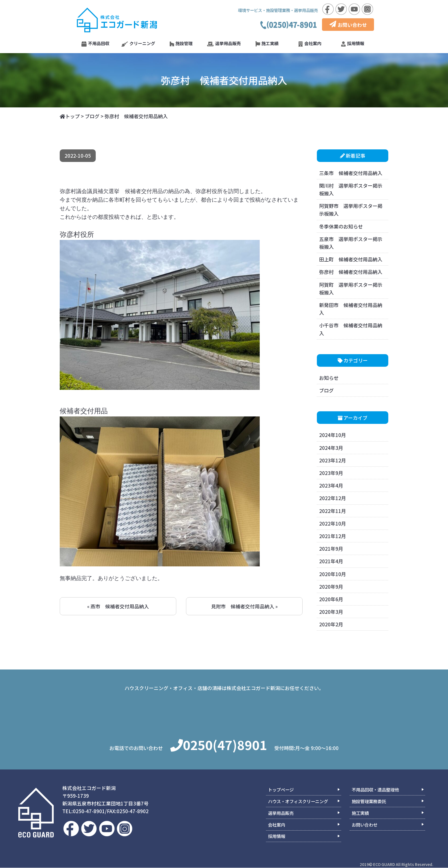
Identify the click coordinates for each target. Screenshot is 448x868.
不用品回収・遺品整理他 (375, 790)
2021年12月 (333, 536)
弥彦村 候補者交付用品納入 (351, 272)
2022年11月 (333, 511)
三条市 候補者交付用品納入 (351, 173)
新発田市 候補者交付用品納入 (351, 309)
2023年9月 (331, 473)
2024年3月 (331, 448)
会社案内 (310, 43)
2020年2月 (331, 624)
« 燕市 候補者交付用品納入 (118, 606)
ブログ (326, 390)
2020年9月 (331, 587)
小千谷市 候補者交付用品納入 (351, 329)
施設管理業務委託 (369, 801)
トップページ (281, 790)
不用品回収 (95, 43)
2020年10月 (333, 574)
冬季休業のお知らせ (341, 226)
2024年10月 (333, 435)
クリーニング (138, 43)
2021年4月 (331, 561)
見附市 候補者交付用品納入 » (244, 606)
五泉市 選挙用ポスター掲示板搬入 (351, 243)
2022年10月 (333, 523)
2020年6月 (331, 599)
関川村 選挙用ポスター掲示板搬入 (351, 189)
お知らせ (329, 378)
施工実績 (267, 43)
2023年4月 (331, 485)
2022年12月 (333, 498)
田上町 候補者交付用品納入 (351, 259)
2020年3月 (331, 612)
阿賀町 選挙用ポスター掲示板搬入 (351, 288)
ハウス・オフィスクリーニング (298, 801)
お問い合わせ (348, 25)
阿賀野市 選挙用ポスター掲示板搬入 (351, 210)
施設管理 (181, 43)
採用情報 (353, 43)
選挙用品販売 (224, 43)
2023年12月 (333, 460)
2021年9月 (331, 549)
